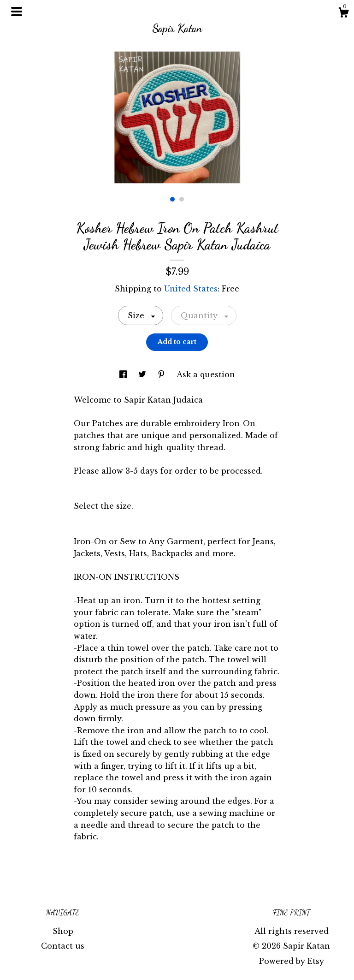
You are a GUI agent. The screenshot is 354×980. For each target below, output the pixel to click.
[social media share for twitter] (143, 374)
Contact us (63, 946)
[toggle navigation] (17, 12)
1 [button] (172, 199)
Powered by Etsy (292, 961)
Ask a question (206, 374)
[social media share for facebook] (124, 374)
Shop (63, 931)
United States (191, 289)
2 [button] (182, 199)
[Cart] (343, 14)
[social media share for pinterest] (162, 374)
